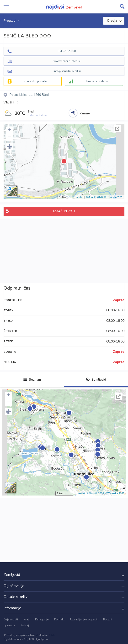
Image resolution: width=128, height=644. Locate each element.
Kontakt (59, 619)
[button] (10, 147)
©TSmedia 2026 (114, 197)
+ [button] (10, 130)
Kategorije (42, 619)
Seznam (32, 380)
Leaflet (80, 197)
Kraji (27, 619)
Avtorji (25, 625)
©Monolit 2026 (94, 197)
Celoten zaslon (117, 129)
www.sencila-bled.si (67, 61)
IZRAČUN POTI (64, 211)
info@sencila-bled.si (67, 71)
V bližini (9, 102)
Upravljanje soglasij (84, 619)
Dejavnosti (11, 619)
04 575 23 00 (67, 51)
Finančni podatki (97, 81)
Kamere (85, 113)
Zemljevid (96, 380)
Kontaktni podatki (35, 81)
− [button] (10, 138)
